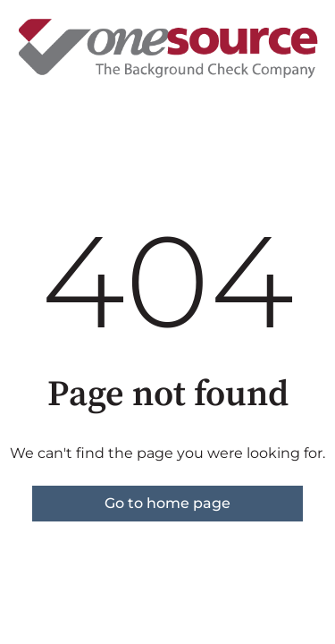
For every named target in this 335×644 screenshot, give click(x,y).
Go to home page (167, 503)
